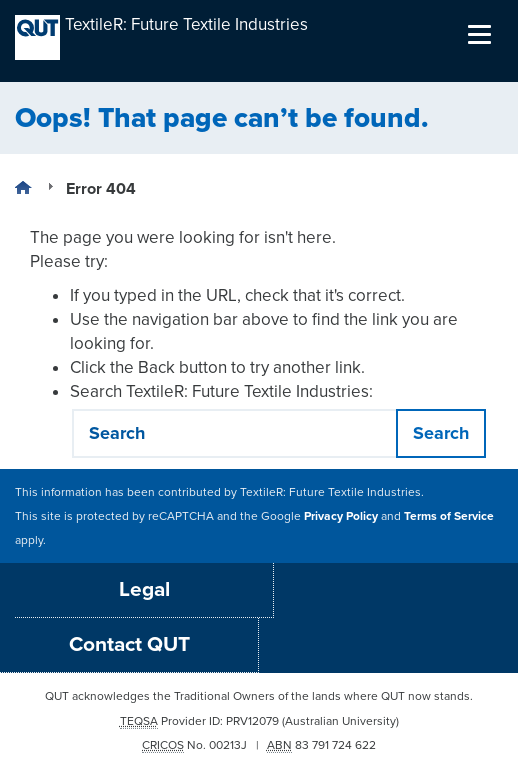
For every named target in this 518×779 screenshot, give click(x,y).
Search (441, 433)
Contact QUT (129, 644)
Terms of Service (449, 516)
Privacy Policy (341, 516)
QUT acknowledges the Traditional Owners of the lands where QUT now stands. (259, 696)
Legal (144, 589)
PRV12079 (252, 721)
